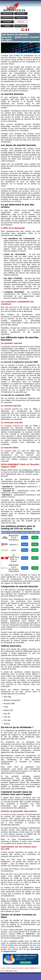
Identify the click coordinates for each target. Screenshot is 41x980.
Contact (3, 968)
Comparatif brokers (7, 18)
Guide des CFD (7, 13)
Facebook (14, 968)
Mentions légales (24, 968)
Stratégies (7, 26)
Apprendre (21, 22)
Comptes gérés (21, 18)
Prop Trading (7, 22)
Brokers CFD (21, 13)
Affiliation (34, 968)
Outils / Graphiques (21, 26)
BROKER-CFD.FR (14, 10)
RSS (8, 968)
